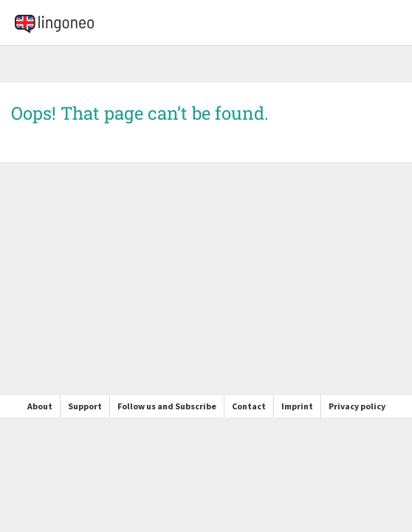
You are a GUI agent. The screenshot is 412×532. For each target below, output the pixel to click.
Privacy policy (357, 406)
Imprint (297, 406)
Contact (249, 406)
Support (85, 406)
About (40, 406)
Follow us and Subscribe (167, 406)
